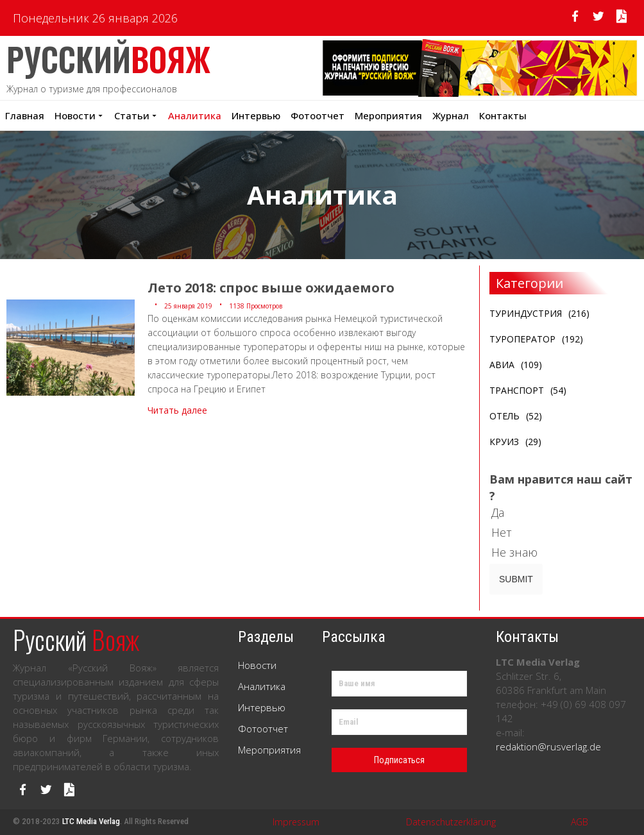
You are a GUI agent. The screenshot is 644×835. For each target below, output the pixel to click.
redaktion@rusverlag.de (548, 746)
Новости (79, 115)
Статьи (136, 115)
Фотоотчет (318, 115)
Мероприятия (269, 750)
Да (503, 512)
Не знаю (520, 552)
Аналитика (195, 115)
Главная (25, 115)
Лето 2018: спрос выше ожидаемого (271, 288)
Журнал (451, 115)
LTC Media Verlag (91, 821)
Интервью (256, 115)
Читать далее (177, 410)
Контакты (503, 115)
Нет (507, 532)
